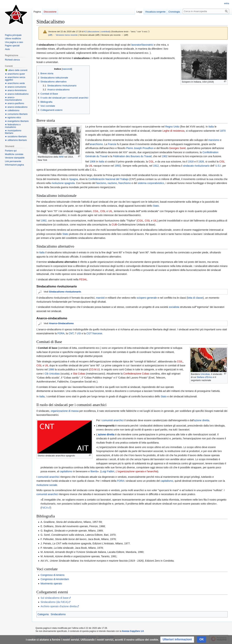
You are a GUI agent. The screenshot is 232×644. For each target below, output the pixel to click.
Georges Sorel (177, 148)
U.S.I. (218, 166)
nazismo (112, 183)
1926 (201, 162)
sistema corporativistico (151, 183)
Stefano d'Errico (205, 377)
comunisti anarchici (113, 420)
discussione (94, 31)
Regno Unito (172, 127)
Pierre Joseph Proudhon (140, 148)
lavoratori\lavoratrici (142, 45)
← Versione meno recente (65, 35)
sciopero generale (147, 298)
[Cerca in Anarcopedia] (206, 11)
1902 (165, 156)
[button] (177, 640)
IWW (61, 157)
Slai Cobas (79, 374)
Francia (112, 144)
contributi (105, 31)
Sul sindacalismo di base (54, 598)
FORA (61, 333)
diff (50, 35)
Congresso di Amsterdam (55, 579)
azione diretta (202, 420)
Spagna (74, 179)
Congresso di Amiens (52, 575)
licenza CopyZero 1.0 (133, 631)
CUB (114, 225)
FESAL (83, 279)
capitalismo (66, 471)
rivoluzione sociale (47, 485)
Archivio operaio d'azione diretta (58, 606)
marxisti (100, 298)
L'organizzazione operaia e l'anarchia (136, 471)
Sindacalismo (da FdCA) (54, 602)
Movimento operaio (51, 584)
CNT (71, 333)
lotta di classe (195, 298)
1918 (191, 162)
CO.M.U (94, 369)
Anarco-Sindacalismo (61, 323)
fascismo (101, 183)
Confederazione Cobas (136, 374)
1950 (117, 166)
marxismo (214, 140)
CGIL (96, 211)
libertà (94, 471)
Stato (156, 206)
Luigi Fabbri (108, 471)
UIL (91, 166)
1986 (51, 369)
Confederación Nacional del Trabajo (108, 179)
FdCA (45, 508)
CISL (222, 162)
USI (78, 333)
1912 (156, 166)
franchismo (125, 183)
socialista (174, 307)
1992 (44, 221)
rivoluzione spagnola (63, 183)
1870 (223, 131)
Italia (211, 127)
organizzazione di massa (65, 411)
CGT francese (94, 333)
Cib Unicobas (52, 374)
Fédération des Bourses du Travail (132, 156)
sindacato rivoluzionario (196, 166)
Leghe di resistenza (173, 131)
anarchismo (96, 144)
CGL (151, 162)
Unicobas (205, 374)
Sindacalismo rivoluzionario (65, 292)
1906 (93, 162)
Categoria (43, 614)
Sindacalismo (58, 614)
